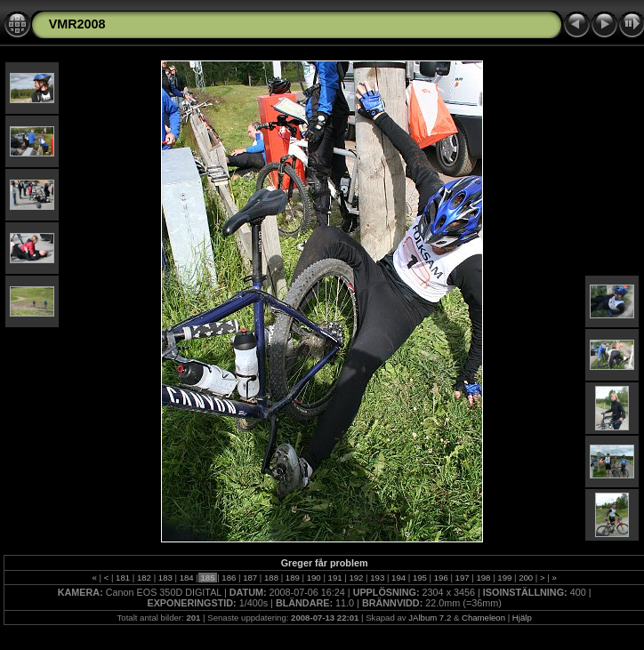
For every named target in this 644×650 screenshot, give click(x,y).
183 (165, 578)
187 (250, 578)
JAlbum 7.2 (430, 618)
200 (525, 578)
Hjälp (522, 618)
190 (314, 578)
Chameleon (483, 618)
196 (441, 578)
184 (186, 578)
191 (335, 578)
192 (356, 578)
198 (483, 578)
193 (378, 578)
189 (292, 578)
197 (462, 578)
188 (271, 578)
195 (419, 578)
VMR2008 (77, 24)
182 (144, 578)
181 (122, 578)
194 (398, 578)
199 (505, 578)
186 (229, 578)
